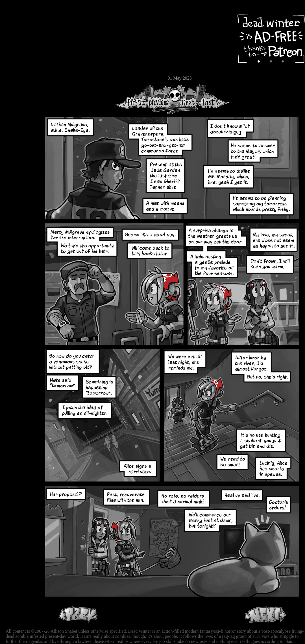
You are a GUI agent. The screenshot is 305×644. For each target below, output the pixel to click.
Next (187, 99)
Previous (161, 99)
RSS (21, 88)
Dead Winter (42, 18)
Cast (21, 50)
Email (21, 77)
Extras (21, 60)
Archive (21, 40)
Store (21, 68)
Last (214, 99)
